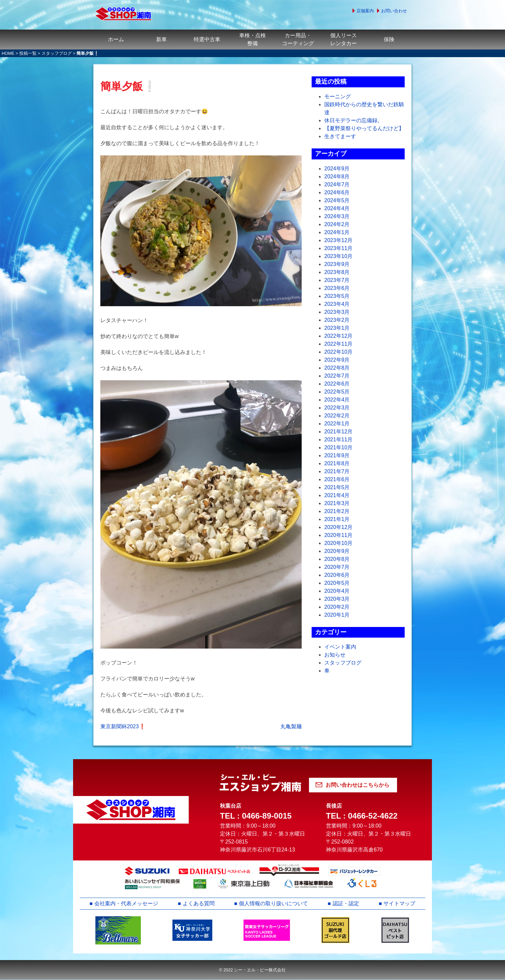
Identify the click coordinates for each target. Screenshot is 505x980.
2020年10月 (338, 543)
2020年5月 (337, 583)
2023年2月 (337, 320)
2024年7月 (337, 184)
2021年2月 (337, 511)
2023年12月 (338, 240)
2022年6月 (337, 384)
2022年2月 (337, 416)
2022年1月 (337, 424)
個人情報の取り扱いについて (273, 903)
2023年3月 (337, 312)
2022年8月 (337, 368)
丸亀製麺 (291, 726)
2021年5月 (337, 487)
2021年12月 (338, 432)
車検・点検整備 (252, 39)
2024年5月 (337, 200)
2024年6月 (337, 192)
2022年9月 (337, 360)
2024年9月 (337, 169)
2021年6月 (337, 479)
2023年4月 (337, 304)
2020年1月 (337, 615)
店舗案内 (365, 11)
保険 (389, 39)
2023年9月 (337, 264)
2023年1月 (337, 328)
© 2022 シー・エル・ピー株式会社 (252, 970)
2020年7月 (337, 567)
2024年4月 (337, 208)
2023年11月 (338, 248)
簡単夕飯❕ (128, 86)
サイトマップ (400, 903)
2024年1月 (337, 232)
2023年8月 (337, 272)
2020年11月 (338, 535)
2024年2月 (337, 224)
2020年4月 (337, 591)
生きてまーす (340, 136)
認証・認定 (346, 903)
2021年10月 (338, 447)
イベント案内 (340, 647)
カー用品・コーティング (298, 39)
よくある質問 (199, 903)
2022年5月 (337, 392)
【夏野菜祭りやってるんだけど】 (364, 128)
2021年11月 (338, 440)
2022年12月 (338, 336)
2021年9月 (337, 455)
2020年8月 (337, 559)
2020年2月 (337, 607)
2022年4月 (337, 400)
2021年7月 (337, 471)
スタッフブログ (57, 53)
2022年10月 (338, 352)
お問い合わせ (394, 11)
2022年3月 (337, 408)
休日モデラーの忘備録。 (353, 120)
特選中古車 (207, 39)
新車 (161, 39)
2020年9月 (337, 551)
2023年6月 (337, 288)
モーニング (338, 96)
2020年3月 (337, 599)
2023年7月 (337, 280)
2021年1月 (337, 519)
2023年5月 (337, 296)
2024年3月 (337, 216)
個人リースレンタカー (344, 39)
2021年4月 (337, 495)
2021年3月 (337, 503)
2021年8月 (337, 463)
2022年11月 (338, 344)
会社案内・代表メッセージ (126, 903)
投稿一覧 (28, 53)
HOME (8, 53)
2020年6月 (337, 575)
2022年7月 (337, 376)
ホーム (116, 39)
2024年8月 (337, 177)
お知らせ (335, 655)
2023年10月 (338, 256)
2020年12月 (338, 527)
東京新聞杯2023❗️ (123, 726)
